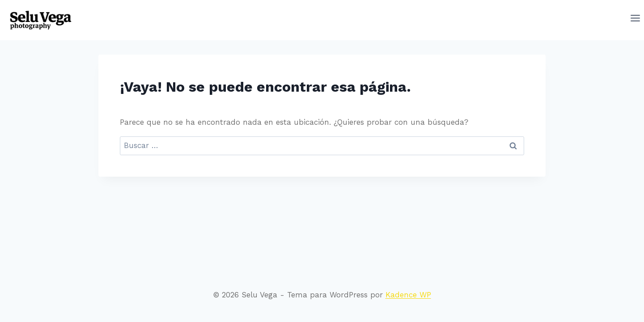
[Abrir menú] (635, 20)
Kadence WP (408, 295)
